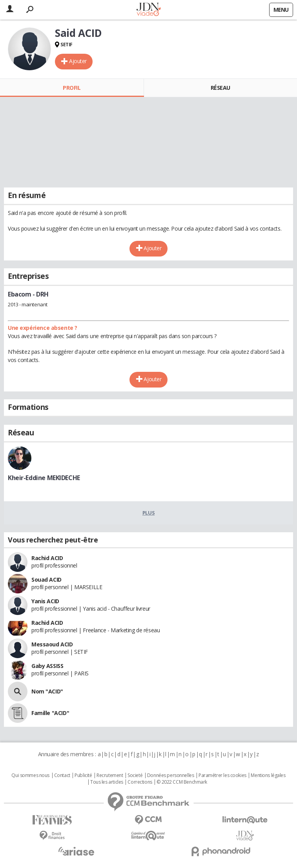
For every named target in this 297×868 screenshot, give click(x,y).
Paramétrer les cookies (222, 775)
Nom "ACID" (47, 691)
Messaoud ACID (52, 644)
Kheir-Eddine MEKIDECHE (44, 478)
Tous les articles (107, 782)
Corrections (140, 782)
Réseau (220, 88)
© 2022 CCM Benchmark (182, 782)
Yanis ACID (45, 601)
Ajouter (78, 61)
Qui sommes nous (30, 775)
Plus (148, 513)
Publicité (83, 775)
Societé (135, 775)
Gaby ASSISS (47, 666)
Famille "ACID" (50, 713)
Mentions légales (268, 775)
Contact (62, 775)
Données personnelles (171, 775)
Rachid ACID (47, 558)
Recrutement (110, 775)
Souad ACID (46, 580)
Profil (72, 88)
